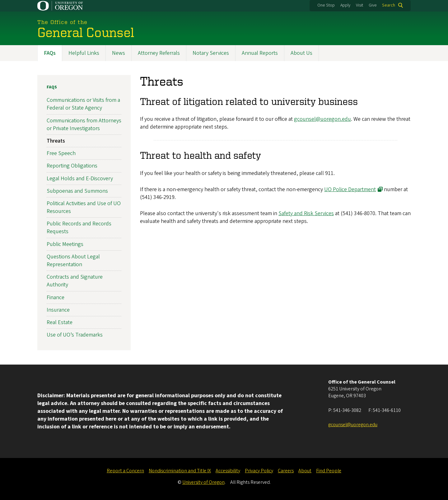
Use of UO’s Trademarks (75, 335)
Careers (286, 471)
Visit (359, 5)
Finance (56, 297)
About (305, 471)
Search (389, 5)
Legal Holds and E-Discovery (80, 179)
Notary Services (211, 53)
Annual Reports (260, 53)
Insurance (58, 310)
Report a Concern (125, 471)
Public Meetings (65, 244)
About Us (301, 53)
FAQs (50, 53)
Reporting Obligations (72, 166)
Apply (345, 5)
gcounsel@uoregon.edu (322, 119)
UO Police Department (350, 189)
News (119, 53)
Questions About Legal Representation (73, 261)
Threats (56, 141)
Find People (329, 471)
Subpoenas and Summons (77, 191)
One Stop (326, 5)
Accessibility (228, 471)
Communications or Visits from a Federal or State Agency (83, 104)
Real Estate (60, 322)
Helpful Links (84, 53)
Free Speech (61, 154)
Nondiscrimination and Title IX (180, 471)
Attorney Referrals (159, 53)
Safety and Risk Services (306, 213)
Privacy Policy (259, 471)
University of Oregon (203, 482)
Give (373, 5)
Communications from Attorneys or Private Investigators (84, 125)
